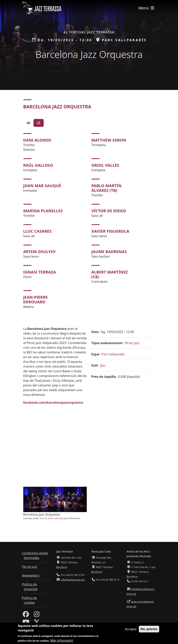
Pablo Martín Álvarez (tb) (107, 188)
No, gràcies (149, 629)
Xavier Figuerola (110, 231)
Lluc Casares (37, 231)
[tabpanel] (89, 221)
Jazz (103, 365)
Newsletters (31, 575)
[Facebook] (26, 615)
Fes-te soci (30, 567)
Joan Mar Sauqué (42, 186)
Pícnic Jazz (132, 343)
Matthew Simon (109, 140)
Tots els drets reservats (51, 518)
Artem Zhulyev (40, 252)
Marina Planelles (43, 211)
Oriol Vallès (105, 165)
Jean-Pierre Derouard (36, 300)
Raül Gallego (38, 165)
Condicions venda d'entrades (35, 555)
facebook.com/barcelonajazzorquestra (53, 402)
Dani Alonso (37, 140)
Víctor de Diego (109, 211)
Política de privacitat (30, 587)
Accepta (131, 629)
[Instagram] (37, 615)
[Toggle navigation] (146, 8)
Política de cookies (29, 600)
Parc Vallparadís (113, 354)
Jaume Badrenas (109, 252)
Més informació (62, 640)
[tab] (28, 123)
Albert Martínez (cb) (110, 274)
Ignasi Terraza (40, 272)
